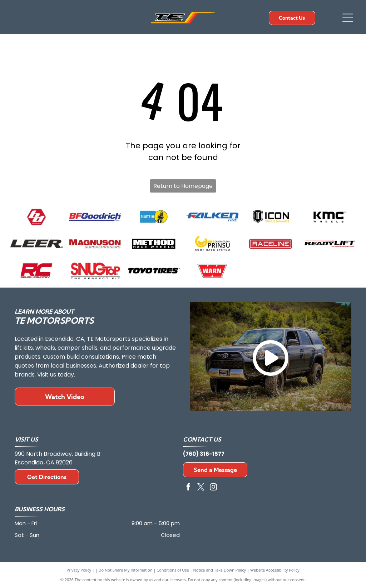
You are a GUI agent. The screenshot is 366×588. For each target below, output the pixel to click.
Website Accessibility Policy (275, 570)
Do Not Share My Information (126, 570)
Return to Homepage (183, 186)
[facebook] (188, 488)
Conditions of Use (173, 570)
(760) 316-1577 (204, 454)
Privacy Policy (79, 570)
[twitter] (201, 488)
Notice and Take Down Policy (220, 570)
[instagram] (213, 488)
